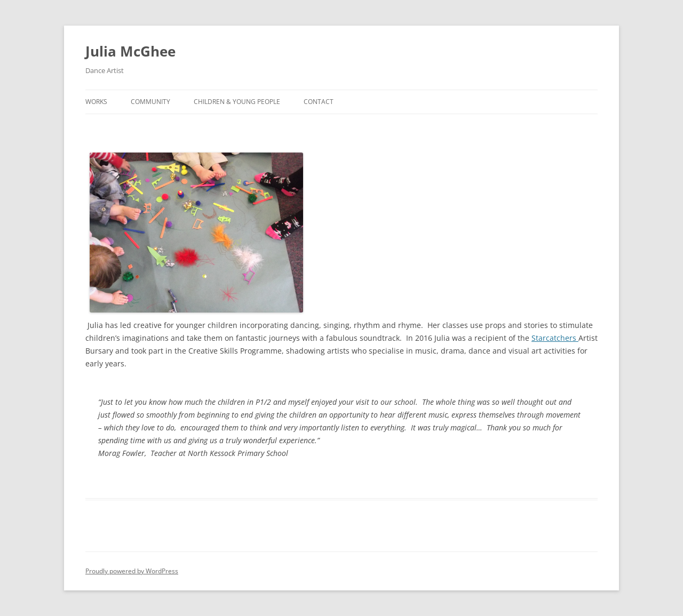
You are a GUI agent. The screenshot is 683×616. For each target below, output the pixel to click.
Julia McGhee (130, 51)
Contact (319, 102)
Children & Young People (237, 102)
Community (150, 102)
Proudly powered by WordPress (132, 571)
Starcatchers (555, 338)
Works (96, 102)
